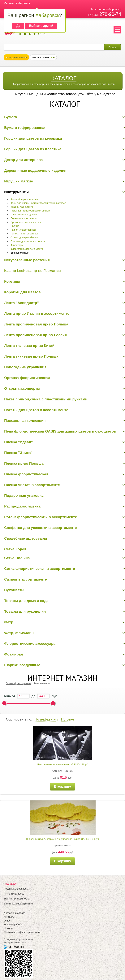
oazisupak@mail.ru (22, 904)
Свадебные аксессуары (26, 538)
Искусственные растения (27, 260)
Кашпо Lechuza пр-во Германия (32, 271)
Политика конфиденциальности (22, 932)
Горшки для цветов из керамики (33, 138)
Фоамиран (14, 654)
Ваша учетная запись (16, 57)
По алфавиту (45, 719)
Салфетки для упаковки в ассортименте (41, 528)
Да (18, 26)
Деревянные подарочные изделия (35, 170)
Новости (9, 928)
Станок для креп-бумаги (24, 237)
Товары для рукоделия (25, 611)
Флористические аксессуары (30, 644)
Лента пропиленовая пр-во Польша (36, 324)
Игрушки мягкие (19, 181)
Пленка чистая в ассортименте (32, 485)
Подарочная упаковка (24, 496)
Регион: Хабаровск (17, 3)
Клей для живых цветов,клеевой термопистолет (38, 203)
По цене (68, 719)
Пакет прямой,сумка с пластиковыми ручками (46, 399)
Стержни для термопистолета (28, 241)
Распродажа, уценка (22, 506)
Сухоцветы (14, 590)
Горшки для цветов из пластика (33, 149)
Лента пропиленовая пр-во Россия (35, 335)
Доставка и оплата (15, 913)
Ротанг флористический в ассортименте (41, 517)
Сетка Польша (17, 558)
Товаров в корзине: (42, 57)
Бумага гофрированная (25, 128)
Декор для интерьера (24, 160)
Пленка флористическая (26, 474)
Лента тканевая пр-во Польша (31, 356)
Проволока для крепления (26, 222)
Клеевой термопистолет (24, 199)
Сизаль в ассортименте (26, 579)
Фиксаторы (17, 245)
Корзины (12, 281)
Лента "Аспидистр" (22, 303)
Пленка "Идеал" (19, 442)
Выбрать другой (41, 26)
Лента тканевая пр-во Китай (29, 346)
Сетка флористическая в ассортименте (40, 569)
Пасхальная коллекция (25, 421)
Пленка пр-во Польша (24, 463)
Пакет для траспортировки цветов (30, 211)
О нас (7, 921)
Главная (10, 683)
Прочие (15, 226)
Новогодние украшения (25, 367)
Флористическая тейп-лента (27, 249)
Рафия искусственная (23, 230)
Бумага (11, 117)
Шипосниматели (20, 253)
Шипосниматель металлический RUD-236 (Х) (62, 764)
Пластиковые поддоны (24, 214)
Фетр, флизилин (19, 633)
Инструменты (16, 192)
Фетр (9, 622)
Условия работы (13, 924)
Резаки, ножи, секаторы (24, 234)
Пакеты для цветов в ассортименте (36, 410)
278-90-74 (110, 14)
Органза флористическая (27, 378)
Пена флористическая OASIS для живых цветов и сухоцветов (60, 431)
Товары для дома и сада (26, 601)
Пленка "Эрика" (18, 453)
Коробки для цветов (22, 292)
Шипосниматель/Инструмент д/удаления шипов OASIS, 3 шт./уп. (62, 839)
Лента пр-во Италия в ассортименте (37, 314)
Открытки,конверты (22, 388)
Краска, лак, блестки (22, 207)
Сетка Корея (15, 549)
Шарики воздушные (22, 665)
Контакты (9, 917)
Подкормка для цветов (24, 218)
